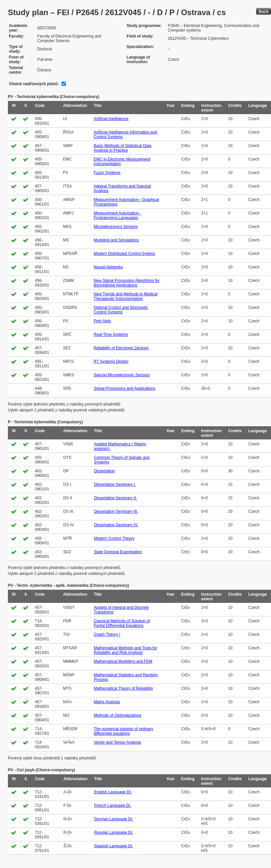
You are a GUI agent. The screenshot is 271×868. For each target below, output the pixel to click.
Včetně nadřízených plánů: (34, 84)
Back (264, 11)
